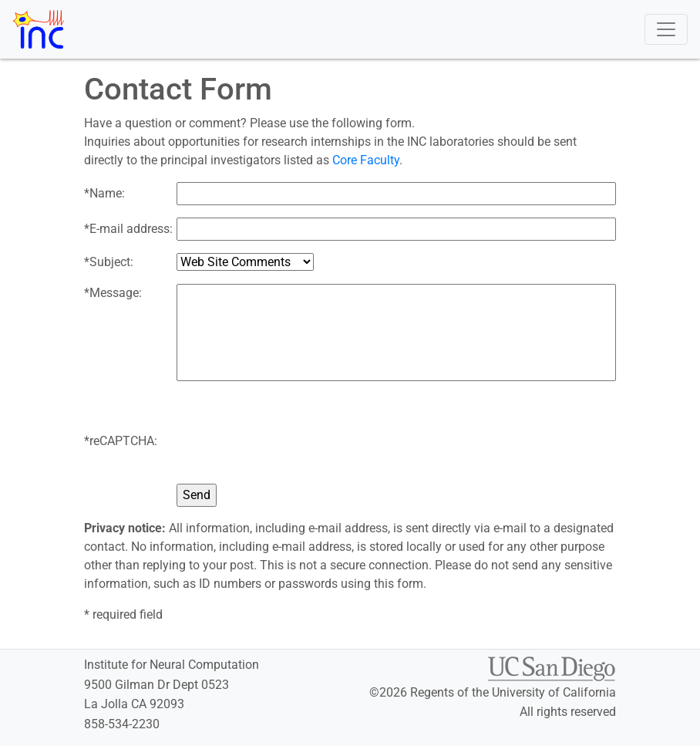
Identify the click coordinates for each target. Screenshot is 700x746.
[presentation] (294, 441)
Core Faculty (366, 160)
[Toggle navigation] (666, 29)
